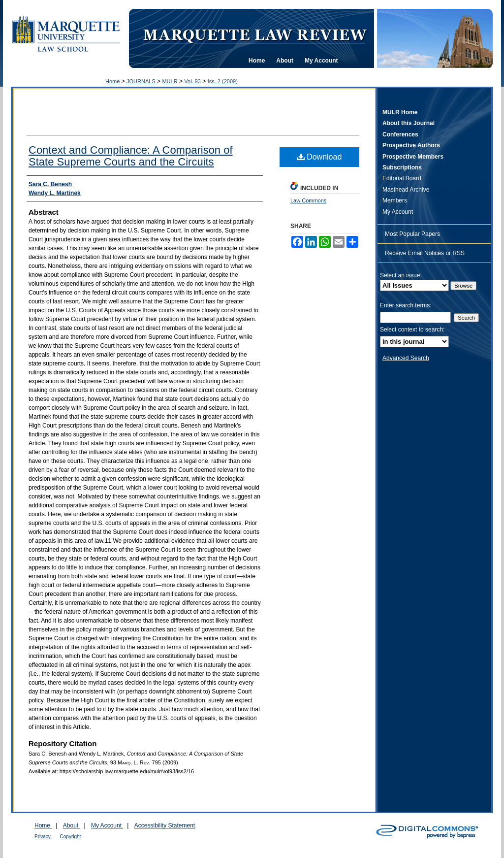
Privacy (43, 837)
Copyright (71, 837)
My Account (398, 212)
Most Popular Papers (412, 234)
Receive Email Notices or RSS (425, 253)
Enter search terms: (406, 305)
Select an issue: (401, 275)
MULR (170, 81)
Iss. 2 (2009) (223, 81)
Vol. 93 (192, 81)
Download (320, 157)
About (72, 825)
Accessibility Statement (165, 825)
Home (112, 81)
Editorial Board (402, 178)
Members (395, 200)
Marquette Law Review (254, 34)
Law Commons (308, 200)
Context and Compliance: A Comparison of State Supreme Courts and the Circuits (131, 156)
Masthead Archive (406, 190)
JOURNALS (141, 81)
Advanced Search (406, 358)
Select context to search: (412, 330)
